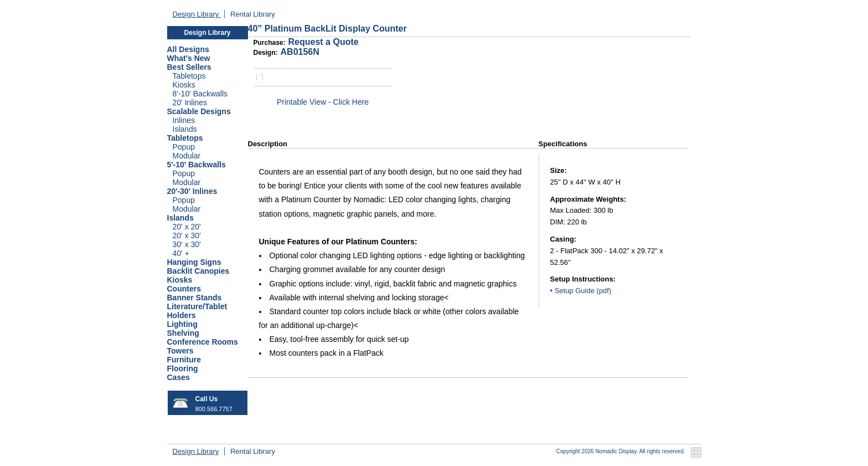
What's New (189, 58)
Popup (184, 147)
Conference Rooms (203, 342)
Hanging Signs (194, 262)
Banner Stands (195, 298)
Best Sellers (189, 67)
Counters (184, 289)
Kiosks (184, 85)
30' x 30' (187, 244)
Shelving (183, 333)
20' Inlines (190, 103)
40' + (181, 253)
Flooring (183, 368)
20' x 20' (187, 227)
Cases (179, 377)
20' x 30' (187, 235)
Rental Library (253, 14)
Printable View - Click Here (323, 102)
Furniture (184, 360)
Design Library (197, 14)
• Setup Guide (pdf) (581, 291)
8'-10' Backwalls (200, 94)
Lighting (182, 324)
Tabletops (189, 76)
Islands (185, 129)
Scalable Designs (199, 111)
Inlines (184, 120)
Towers (180, 351)
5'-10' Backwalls (197, 165)
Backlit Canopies (198, 271)
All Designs (188, 49)
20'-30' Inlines (192, 191)
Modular (187, 156)
